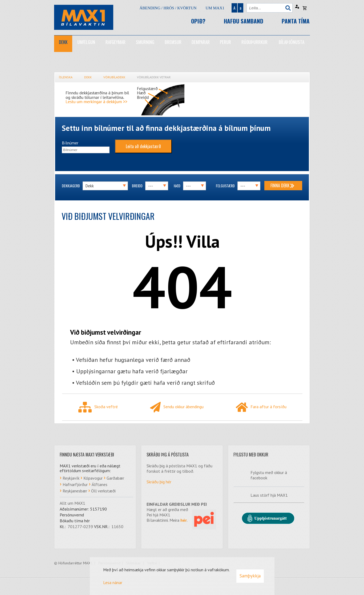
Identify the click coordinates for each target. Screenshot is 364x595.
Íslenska (66, 77)
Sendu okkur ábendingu (177, 407)
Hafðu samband (244, 21)
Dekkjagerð (71, 186)
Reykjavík (71, 478)
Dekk (88, 77)
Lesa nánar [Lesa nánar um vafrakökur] (113, 582)
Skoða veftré (98, 407)
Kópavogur (93, 478)
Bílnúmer (70, 143)
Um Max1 (215, 8)
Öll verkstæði (103, 491)
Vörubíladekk (114, 77)
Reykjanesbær (75, 491)
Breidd (137, 186)
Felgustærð (225, 186)
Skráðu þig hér (159, 482)
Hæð (177, 186)
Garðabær (115, 478)
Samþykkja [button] (250, 576)
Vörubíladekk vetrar (154, 77)
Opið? (198, 21)
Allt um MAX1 (72, 503)
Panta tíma (296, 21)
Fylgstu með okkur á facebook (269, 475)
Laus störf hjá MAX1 (269, 495)
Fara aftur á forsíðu (261, 407)
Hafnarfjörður (75, 484)
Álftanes (100, 484)
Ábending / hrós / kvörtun (168, 8)
